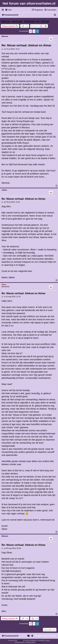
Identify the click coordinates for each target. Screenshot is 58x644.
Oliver (4, 285)
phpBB (20, 640)
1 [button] (34, 31)
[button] (30, 31)
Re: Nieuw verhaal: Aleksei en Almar (26, 45)
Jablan (4, 190)
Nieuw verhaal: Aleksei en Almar (25, 21)
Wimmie (5, 36)
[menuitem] (8, 10)
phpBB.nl (39, 642)
